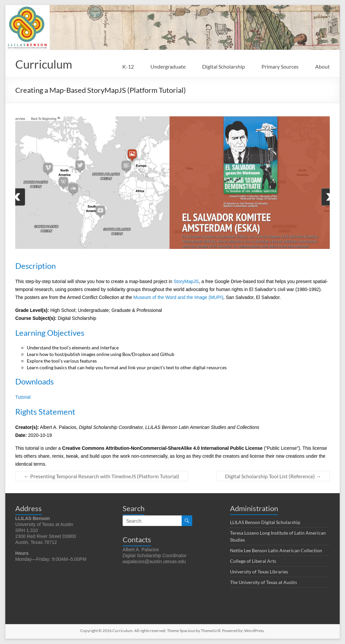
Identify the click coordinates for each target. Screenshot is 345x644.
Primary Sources (280, 66)
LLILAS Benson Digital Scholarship (265, 523)
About (322, 66)
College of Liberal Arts (253, 561)
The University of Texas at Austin (263, 583)
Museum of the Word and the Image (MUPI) (178, 298)
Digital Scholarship (224, 66)
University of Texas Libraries (259, 572)
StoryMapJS (186, 282)
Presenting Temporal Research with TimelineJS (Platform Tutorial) (102, 476)
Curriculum (45, 64)
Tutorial (23, 397)
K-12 (128, 66)
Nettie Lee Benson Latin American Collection (276, 551)
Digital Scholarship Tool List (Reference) (273, 476)
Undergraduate (168, 66)
